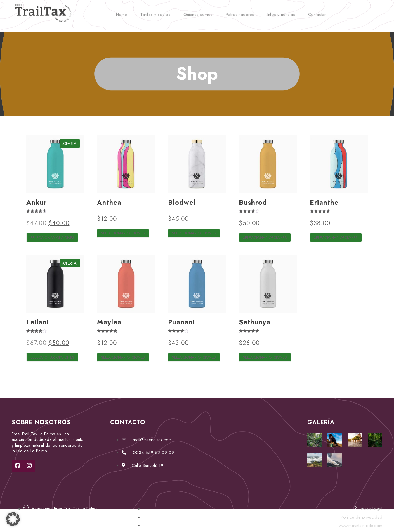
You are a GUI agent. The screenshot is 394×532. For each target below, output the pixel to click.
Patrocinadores (240, 11)
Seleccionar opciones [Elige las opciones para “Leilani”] (52, 357)
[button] (13, 519)
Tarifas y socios (155, 11)
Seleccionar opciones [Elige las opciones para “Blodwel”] (194, 233)
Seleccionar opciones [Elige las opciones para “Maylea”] (123, 357)
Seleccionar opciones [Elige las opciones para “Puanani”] (194, 357)
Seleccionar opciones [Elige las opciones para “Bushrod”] (265, 238)
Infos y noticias (281, 11)
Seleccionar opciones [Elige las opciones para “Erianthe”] (336, 238)
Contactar (317, 11)
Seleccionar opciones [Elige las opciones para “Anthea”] (123, 233)
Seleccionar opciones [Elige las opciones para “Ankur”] (52, 238)
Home (122, 11)
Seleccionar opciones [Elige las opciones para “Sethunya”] (265, 357)
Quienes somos (198, 11)
